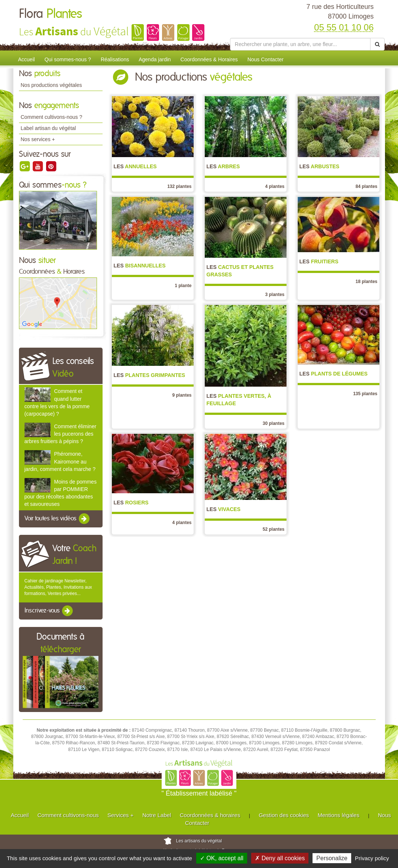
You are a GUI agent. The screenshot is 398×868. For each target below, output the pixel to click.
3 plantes (275, 295)
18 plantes (367, 282)
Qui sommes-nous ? (68, 59)
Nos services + (38, 139)
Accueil (27, 59)
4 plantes (275, 186)
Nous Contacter (266, 59)
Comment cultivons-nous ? (52, 117)
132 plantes (179, 186)
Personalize (332, 858)
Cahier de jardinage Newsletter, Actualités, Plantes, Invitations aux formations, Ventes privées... (58, 587)
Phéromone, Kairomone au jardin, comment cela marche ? (60, 461)
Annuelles (135, 166)
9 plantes (182, 395)
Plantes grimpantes (150, 375)
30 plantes (274, 423)
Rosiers (131, 503)
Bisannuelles (140, 266)
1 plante (183, 286)
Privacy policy (372, 858)
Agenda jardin (155, 59)
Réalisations (115, 59)
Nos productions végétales (51, 85)
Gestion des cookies (284, 815)
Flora (51, 14)
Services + (120, 815)
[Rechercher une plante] (300, 44)
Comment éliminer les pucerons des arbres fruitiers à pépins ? (61, 434)
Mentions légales (339, 815)
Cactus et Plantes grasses (240, 271)
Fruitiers (319, 261)
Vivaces (224, 509)
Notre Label (157, 815)
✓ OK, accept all (222, 858)
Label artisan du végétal (48, 128)
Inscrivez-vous (49, 611)
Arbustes (320, 166)
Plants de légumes (334, 374)
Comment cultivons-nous (68, 815)
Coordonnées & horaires (210, 815)
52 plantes (274, 529)
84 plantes (367, 186)
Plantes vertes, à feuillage (239, 400)
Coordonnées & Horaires (209, 59)
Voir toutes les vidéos (58, 519)
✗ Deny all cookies (280, 858)
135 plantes (365, 394)
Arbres (223, 166)
